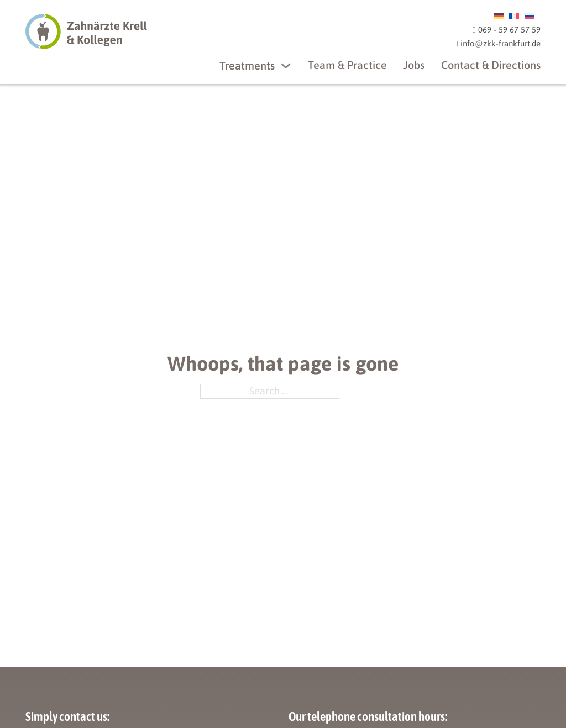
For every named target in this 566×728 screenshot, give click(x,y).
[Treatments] (286, 66)
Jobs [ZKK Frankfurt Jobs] (414, 65)
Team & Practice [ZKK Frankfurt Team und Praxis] (347, 65)
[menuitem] (499, 15)
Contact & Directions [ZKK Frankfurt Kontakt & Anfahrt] (491, 65)
